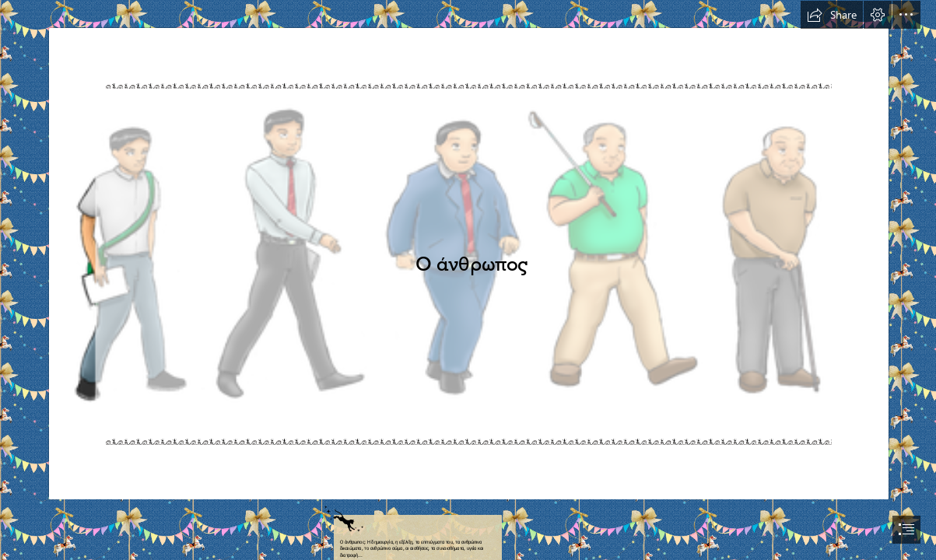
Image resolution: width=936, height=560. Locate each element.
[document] (468, 280)
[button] (832, 15)
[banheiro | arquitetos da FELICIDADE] (468, 250)
